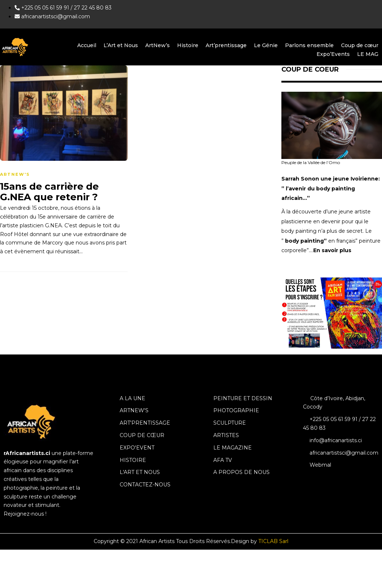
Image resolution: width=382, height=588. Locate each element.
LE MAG (368, 54)
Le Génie (266, 45)
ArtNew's (15, 174)
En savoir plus (332, 250)
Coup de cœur (360, 45)
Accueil (87, 45)
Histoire (188, 45)
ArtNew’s (158, 45)
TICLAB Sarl (273, 541)
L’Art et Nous (121, 45)
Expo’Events (333, 54)
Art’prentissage (226, 45)
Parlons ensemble (309, 45)
